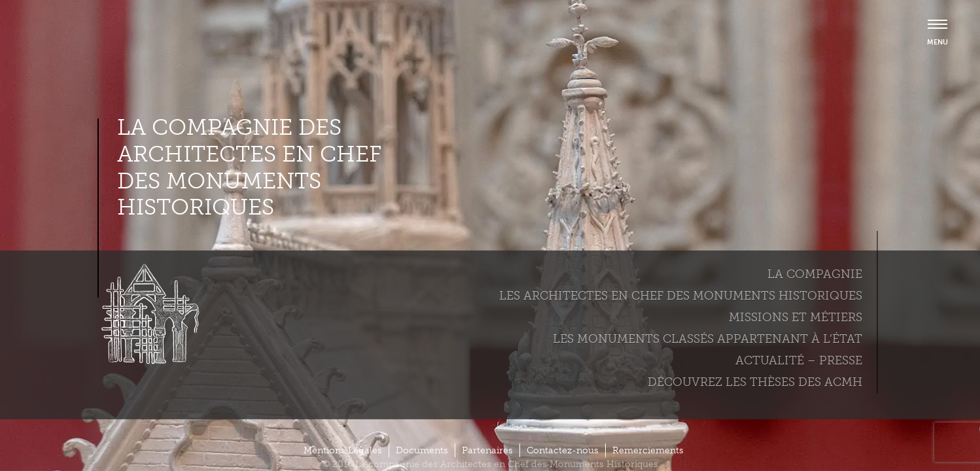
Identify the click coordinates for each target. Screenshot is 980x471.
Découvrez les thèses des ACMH (755, 382)
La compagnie (815, 274)
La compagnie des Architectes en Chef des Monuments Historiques (249, 167)
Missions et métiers (796, 317)
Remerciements (648, 450)
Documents (422, 450)
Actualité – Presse (799, 360)
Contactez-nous (563, 450)
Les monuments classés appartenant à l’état (708, 339)
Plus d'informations (69, 426)
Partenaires (487, 450)
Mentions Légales (343, 450)
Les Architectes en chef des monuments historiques (681, 296)
